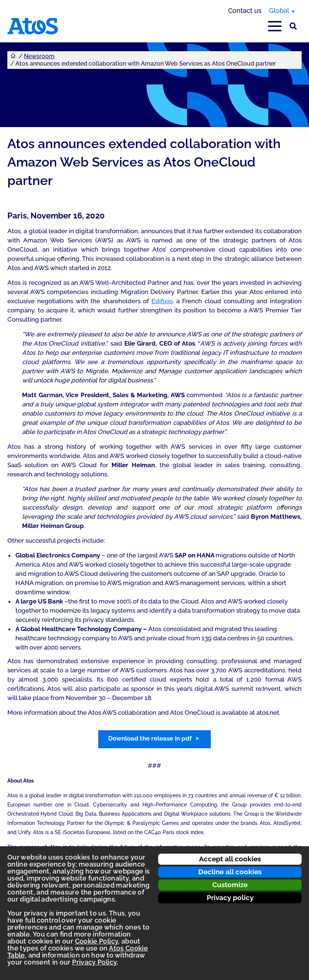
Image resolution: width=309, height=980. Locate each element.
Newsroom (39, 56)
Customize (230, 885)
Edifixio (162, 301)
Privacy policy (230, 897)
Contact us (245, 10)
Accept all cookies (230, 859)
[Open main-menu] (275, 26)
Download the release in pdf (150, 738)
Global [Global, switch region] (279, 10)
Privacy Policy (94, 962)
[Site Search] (293, 26)
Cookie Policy (97, 941)
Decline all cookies (230, 872)
